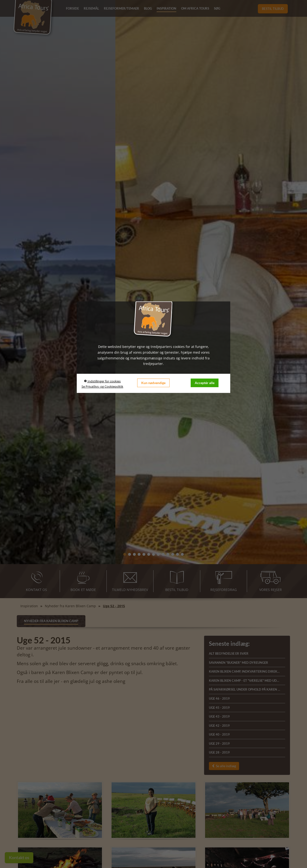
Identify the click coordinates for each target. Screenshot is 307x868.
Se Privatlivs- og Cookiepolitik (102, 386)
